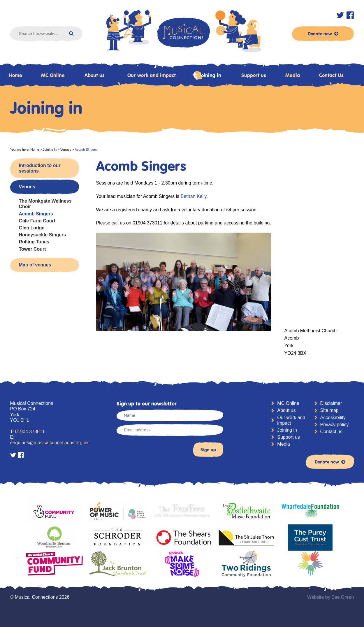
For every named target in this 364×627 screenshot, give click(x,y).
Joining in (207, 75)
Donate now (323, 34)
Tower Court (32, 249)
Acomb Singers (36, 214)
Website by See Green (331, 597)
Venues (66, 150)
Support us (254, 75)
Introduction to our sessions (40, 168)
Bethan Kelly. (194, 196)
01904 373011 (30, 432)
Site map (329, 410)
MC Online (53, 75)
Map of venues (35, 265)
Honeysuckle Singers (43, 235)
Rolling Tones (34, 242)
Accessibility (333, 418)
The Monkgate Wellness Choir (45, 204)
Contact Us (331, 75)
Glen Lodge (32, 228)
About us (95, 75)
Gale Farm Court (37, 221)
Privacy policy (335, 425)
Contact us (331, 432)
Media (293, 75)
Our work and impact (152, 75)
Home (35, 150)
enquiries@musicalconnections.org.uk (50, 443)
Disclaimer (331, 403)
